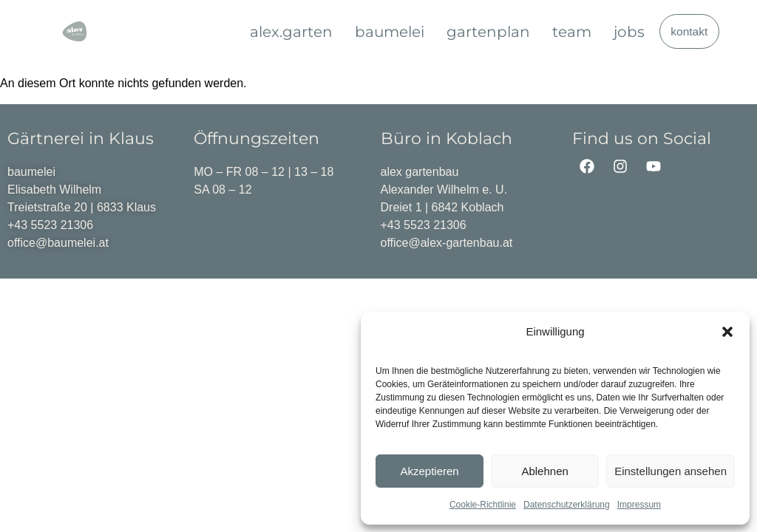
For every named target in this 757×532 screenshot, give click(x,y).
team (572, 32)
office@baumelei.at (58, 243)
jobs (629, 32)
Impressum (639, 505)
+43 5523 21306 (50, 225)
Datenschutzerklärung (567, 505)
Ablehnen (544, 471)
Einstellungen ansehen (671, 471)
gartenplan (488, 32)
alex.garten (291, 32)
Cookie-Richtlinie (483, 505)
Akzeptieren (429, 471)
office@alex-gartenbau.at (447, 243)
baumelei (390, 32)
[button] (727, 332)
